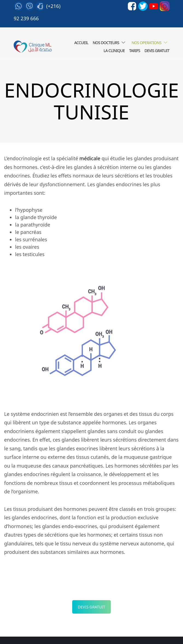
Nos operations (146, 43)
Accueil (81, 43)
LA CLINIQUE (114, 51)
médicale (90, 158)
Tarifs (135, 51)
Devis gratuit (157, 51)
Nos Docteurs (106, 43)
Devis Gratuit (92, 607)
